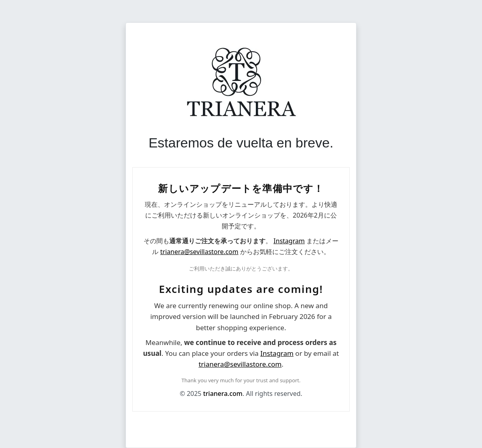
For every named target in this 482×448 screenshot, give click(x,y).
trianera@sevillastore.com (199, 252)
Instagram (289, 241)
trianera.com (223, 394)
